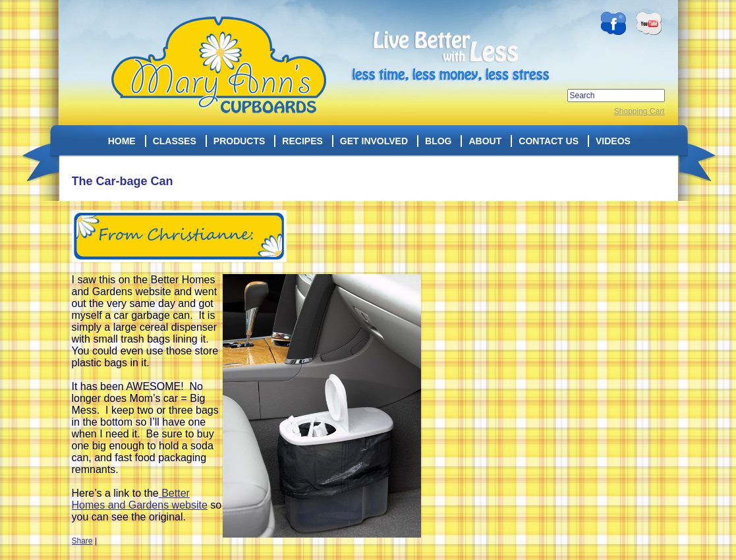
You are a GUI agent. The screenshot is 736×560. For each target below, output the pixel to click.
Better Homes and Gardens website (140, 499)
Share (82, 541)
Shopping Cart (639, 111)
